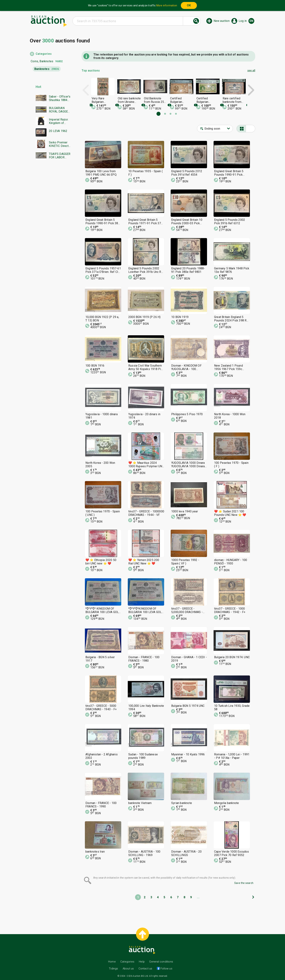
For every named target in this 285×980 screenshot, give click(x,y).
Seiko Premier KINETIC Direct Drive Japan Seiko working (59, 144)
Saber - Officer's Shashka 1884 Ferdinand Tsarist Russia (60, 98)
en (251, 21)
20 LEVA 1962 (58, 131)
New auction (222, 21)
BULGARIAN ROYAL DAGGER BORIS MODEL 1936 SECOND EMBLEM (59, 110)
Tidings (113, 969)
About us (128, 969)
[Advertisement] (50, 232)
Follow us (166, 969)
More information (167, 5)
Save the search (244, 883)
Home (112, 962)
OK (189, 5)
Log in (243, 21)
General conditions (161, 962)
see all (251, 70)
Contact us (145, 969)
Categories (44, 54)
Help (142, 962)
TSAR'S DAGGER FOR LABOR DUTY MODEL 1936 (60, 156)
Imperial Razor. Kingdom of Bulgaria (59, 121)
